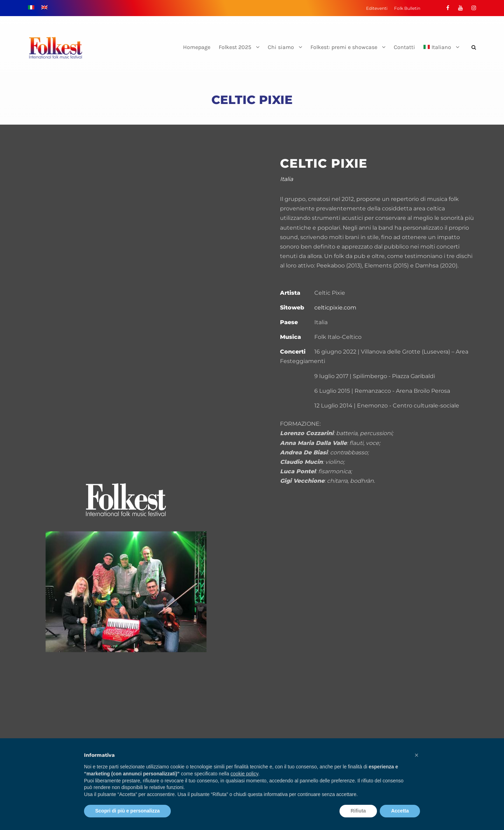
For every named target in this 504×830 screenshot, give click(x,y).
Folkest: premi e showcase (344, 47)
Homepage (197, 47)
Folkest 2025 (235, 47)
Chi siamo (281, 47)
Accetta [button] (400, 811)
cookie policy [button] (244, 774)
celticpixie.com (335, 308)
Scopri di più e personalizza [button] (127, 811)
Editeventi (377, 8)
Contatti (404, 47)
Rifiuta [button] (358, 811)
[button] (416, 755)
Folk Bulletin (407, 8)
